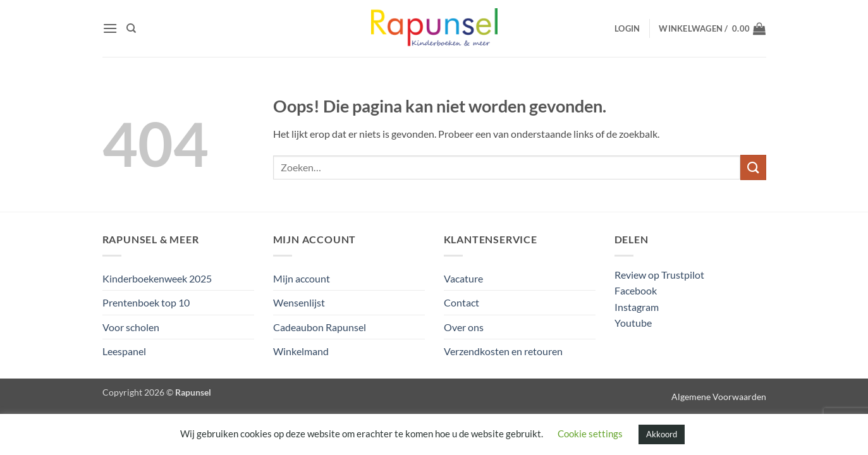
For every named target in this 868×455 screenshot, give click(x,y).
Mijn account (302, 278)
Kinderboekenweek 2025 (157, 278)
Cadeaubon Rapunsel (320, 327)
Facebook (636, 290)
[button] (110, 28)
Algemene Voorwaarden (719, 397)
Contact (462, 302)
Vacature (463, 278)
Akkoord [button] (662, 434)
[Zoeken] (131, 28)
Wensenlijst (299, 302)
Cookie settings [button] (590, 434)
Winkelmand (301, 351)
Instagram (637, 307)
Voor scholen (131, 327)
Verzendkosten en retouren (503, 351)
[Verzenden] (753, 167)
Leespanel (124, 351)
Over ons (464, 327)
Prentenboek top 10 (146, 302)
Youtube (633, 323)
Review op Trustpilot (659, 275)
